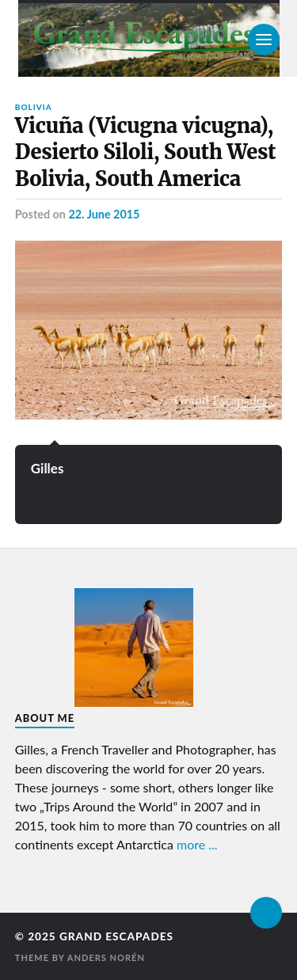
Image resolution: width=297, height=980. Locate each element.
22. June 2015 (104, 214)
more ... (197, 844)
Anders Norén (106, 957)
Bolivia (34, 107)
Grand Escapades (116, 936)
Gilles (48, 468)
